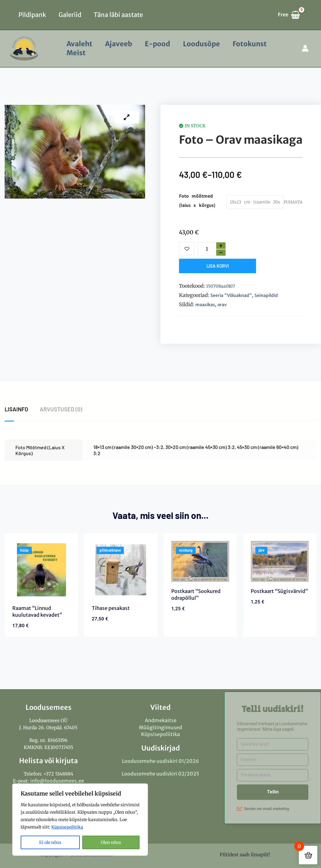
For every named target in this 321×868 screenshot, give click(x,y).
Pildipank (32, 15)
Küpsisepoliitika (68, 827)
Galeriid (70, 15)
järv (261, 550)
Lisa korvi (217, 266)
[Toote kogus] (207, 249)
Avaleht (80, 44)
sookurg (186, 550)
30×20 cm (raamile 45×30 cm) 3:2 (200, 447)
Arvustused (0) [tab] (61, 409)
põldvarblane (110, 550)
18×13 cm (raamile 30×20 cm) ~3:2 (128, 447)
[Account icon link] (305, 48)
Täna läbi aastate (118, 15)
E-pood (160, 44)
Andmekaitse (161, 720)
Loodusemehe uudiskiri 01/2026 (160, 761)
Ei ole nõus (50, 842)
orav (222, 305)
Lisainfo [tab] (16, 409)
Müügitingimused (160, 727)
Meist (76, 53)
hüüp (24, 550)
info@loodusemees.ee (57, 781)
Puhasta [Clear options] (293, 202)
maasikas (205, 305)
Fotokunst (253, 44)
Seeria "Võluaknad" (231, 295)
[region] (80, 820)
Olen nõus (111, 842)
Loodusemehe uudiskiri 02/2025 (160, 774)
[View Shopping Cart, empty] (292, 15)
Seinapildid (266, 295)
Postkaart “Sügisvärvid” (279, 591)
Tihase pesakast (111, 608)
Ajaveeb (120, 44)
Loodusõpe (204, 44)
